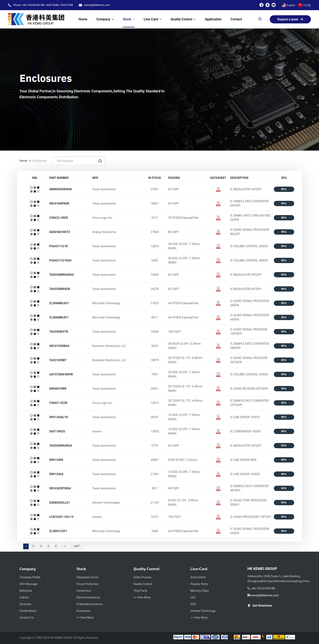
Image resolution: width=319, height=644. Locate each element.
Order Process (142, 577)
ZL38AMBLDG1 (59, 303)
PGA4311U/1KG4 (60, 260)
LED (193, 597)
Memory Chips (200, 591)
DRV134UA (56, 474)
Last (77, 546)
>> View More (85, 618)
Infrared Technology (203, 611)
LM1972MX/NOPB (61, 374)
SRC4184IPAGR (59, 203)
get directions (260, 606)
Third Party (140, 591)
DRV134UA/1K (59, 417)
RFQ (284, 189)
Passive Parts (199, 584)
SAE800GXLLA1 (60, 503)
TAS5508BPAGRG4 (61, 275)
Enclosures (84, 611)
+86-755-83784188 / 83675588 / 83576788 (47, 5)
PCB (193, 604)
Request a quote (290, 19)
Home (23, 161)
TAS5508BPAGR (60, 289)
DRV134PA (56, 460)
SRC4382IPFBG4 (60, 488)
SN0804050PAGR (60, 189)
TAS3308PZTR (59, 332)
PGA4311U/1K (58, 246)
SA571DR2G (57, 431)
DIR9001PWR (58, 389)
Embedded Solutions (90, 604)
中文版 (305, 5)
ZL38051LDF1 (58, 531)
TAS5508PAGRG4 (61, 446)
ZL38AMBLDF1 (59, 317)
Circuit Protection (87, 584)
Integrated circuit (87, 577)
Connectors (84, 591)
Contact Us (27, 618)
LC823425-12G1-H (61, 517)
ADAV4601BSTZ (60, 232)
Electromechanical (88, 597)
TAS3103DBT (58, 360)
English (288, 5)
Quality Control (143, 584)
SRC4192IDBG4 (59, 346)
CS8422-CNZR (59, 218)
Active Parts (198, 577)
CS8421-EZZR (58, 403)
